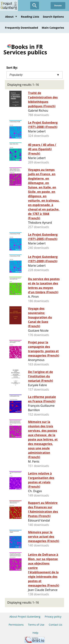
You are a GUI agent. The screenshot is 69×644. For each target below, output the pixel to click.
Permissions (16, 625)
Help (35, 633)
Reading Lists (30, 17)
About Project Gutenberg (25, 617)
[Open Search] (35, 6)
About (11, 17)
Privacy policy (53, 617)
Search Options (53, 17)
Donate (58, 5)
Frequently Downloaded (22, 28)
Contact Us (55, 625)
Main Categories (53, 28)
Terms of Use (36, 625)
